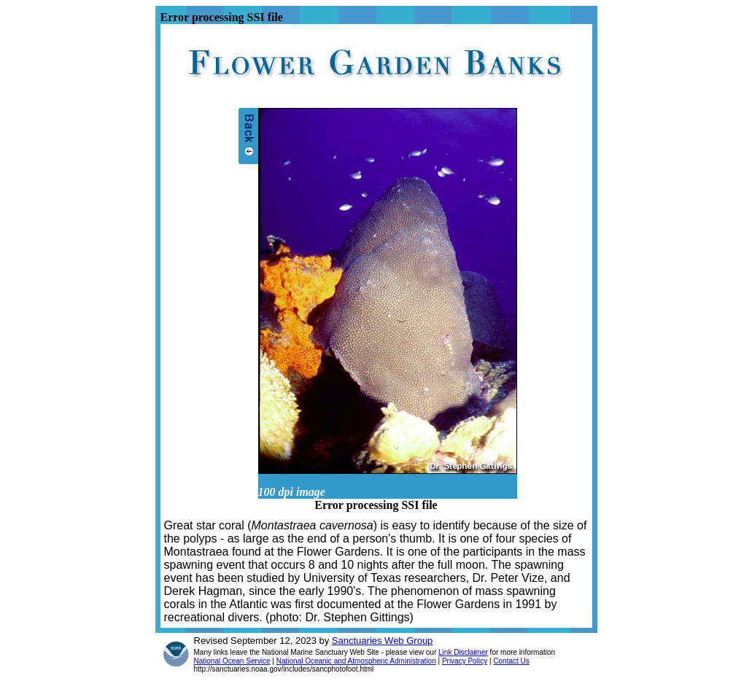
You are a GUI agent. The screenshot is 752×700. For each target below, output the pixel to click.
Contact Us (511, 661)
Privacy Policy (465, 661)
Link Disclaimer (463, 652)
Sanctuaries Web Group (383, 641)
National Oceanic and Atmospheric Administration (356, 661)
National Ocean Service (232, 661)
